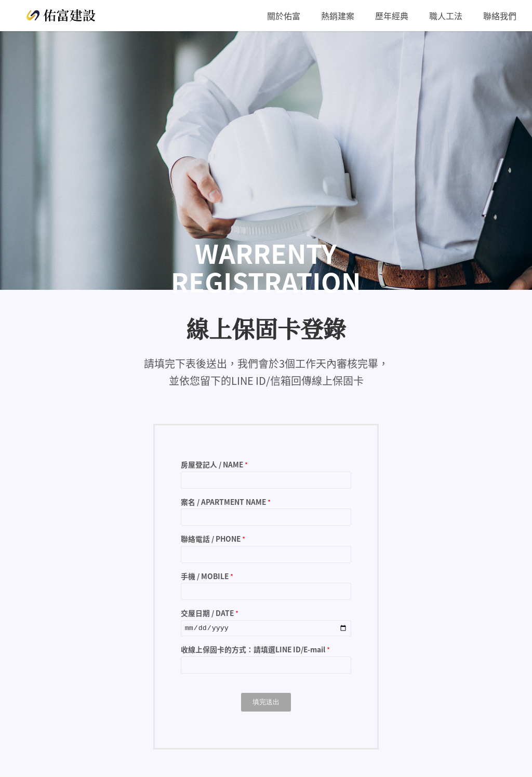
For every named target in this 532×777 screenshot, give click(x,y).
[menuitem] (284, 16)
